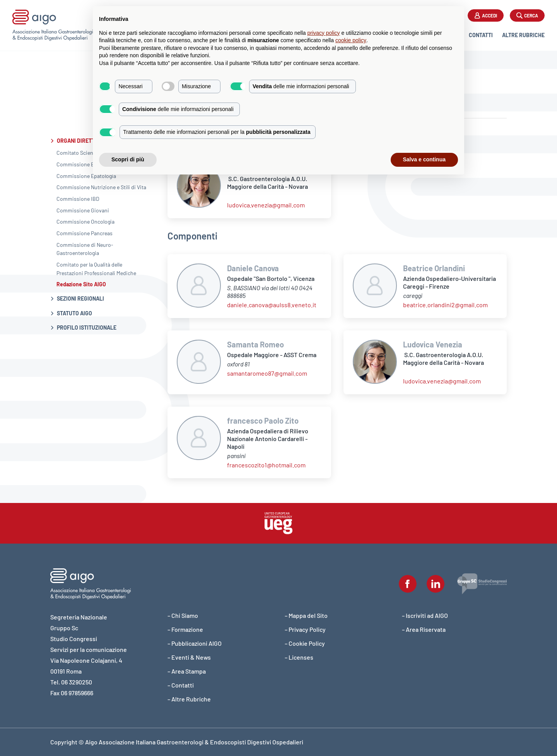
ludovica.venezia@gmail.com (266, 205)
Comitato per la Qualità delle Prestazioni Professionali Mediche (96, 269)
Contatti (481, 35)
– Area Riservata (424, 629)
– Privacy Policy (305, 629)
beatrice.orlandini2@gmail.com (445, 305)
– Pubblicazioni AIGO (195, 643)
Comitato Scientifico (81, 153)
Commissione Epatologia (86, 176)
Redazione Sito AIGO (81, 284)
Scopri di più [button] (128, 159)
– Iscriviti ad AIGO (425, 615)
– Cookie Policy (305, 643)
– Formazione (185, 629)
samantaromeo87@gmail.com (267, 373)
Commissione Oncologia (85, 221)
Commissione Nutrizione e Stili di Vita (101, 187)
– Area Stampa (187, 671)
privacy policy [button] (324, 33)
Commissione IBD (78, 199)
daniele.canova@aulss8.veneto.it (272, 305)
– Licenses (299, 657)
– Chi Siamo (183, 615)
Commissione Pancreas (85, 233)
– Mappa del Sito (306, 615)
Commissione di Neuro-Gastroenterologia (85, 249)
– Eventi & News (189, 657)
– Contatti (181, 685)
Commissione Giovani (83, 210)
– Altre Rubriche (189, 699)
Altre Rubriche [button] (523, 35)
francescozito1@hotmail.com (266, 465)
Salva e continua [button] (424, 159)
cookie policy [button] (351, 40)
